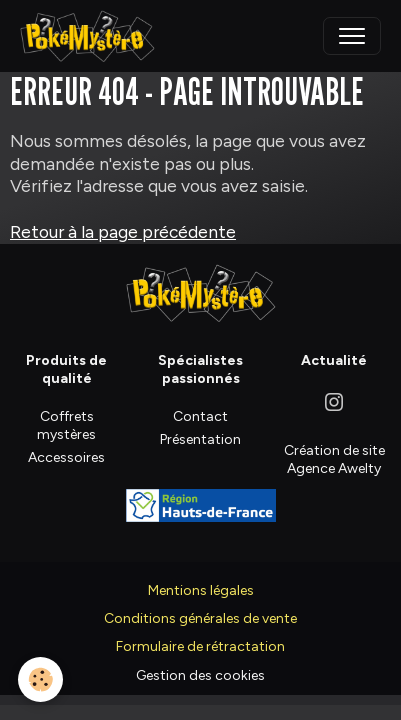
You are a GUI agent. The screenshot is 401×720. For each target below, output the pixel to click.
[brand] (92, 36)
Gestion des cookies (200, 675)
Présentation (200, 439)
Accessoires (66, 457)
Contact (200, 416)
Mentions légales (201, 590)
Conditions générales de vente (200, 618)
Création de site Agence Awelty (334, 459)
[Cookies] (40, 679)
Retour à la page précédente (123, 231)
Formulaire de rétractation (200, 646)
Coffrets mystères (66, 425)
